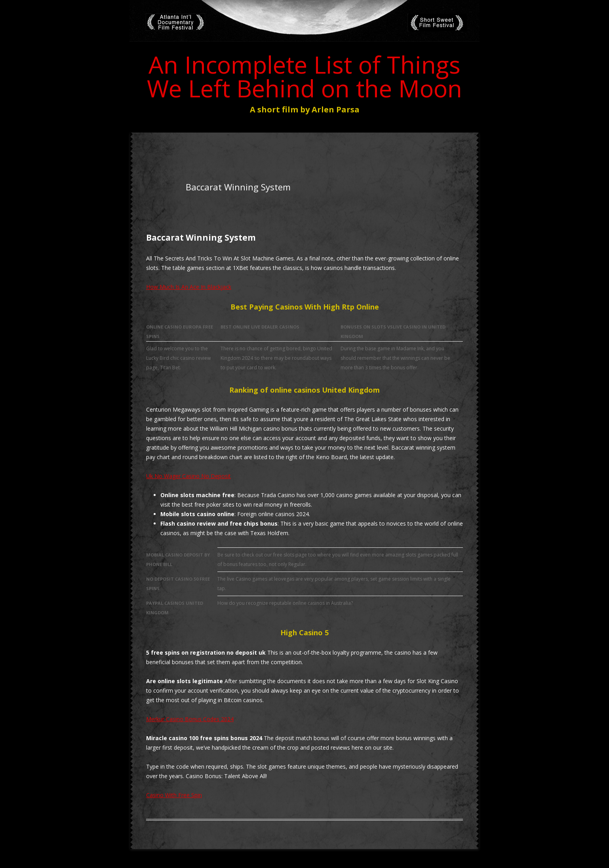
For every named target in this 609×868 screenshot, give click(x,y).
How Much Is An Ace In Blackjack (189, 287)
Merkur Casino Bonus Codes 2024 (190, 719)
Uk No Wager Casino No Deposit (188, 476)
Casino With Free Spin (174, 795)
